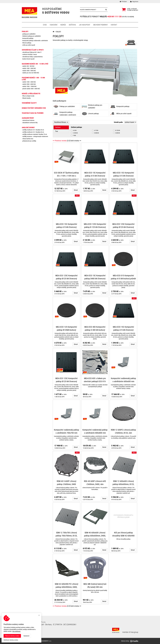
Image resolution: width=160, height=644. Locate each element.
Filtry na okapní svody (28, 96)
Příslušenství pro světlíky (29, 141)
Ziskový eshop (130, 641)
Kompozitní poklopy (28, 38)
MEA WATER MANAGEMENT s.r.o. (42, 641)
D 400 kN (95, 133)
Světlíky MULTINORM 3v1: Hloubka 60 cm (33, 132)
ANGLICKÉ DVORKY (28, 128)
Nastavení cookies (28, 632)
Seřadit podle (118, 122)
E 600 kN (116, 133)
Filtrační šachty (27, 98)
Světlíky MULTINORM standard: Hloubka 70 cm (35, 134)
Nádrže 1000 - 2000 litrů (29, 68)
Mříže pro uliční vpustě (29, 45)
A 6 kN (74, 130)
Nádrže (63, 25)
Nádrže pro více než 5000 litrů (31, 73)
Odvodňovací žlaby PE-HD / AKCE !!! (32, 52)
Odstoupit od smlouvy (30, 629)
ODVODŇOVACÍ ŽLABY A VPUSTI (33, 50)
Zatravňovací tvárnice (28, 120)
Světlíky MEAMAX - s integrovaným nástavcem (35, 136)
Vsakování (54, 25)
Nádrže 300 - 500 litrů (28, 66)
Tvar (57, 131)
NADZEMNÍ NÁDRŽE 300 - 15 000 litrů (35, 64)
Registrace (133, 2)
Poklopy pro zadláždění (29, 34)
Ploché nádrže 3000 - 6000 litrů (31, 89)
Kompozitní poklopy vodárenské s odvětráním (35, 41)
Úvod (45, 25)
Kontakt (114, 25)
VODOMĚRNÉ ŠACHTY (29, 103)
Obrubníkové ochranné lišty (30, 123)
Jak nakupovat (85, 25)
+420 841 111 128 (114, 17)
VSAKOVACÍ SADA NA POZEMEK (33, 113)
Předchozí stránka (60, 141)
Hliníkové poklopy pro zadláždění (32, 36)
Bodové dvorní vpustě (28, 59)
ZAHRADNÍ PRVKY (28, 118)
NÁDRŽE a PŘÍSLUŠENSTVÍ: (31, 94)
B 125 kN (117, 130)
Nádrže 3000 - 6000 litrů (29, 84)
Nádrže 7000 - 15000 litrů (29, 86)
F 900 (73, 135)
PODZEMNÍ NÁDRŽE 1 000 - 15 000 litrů (33, 79)
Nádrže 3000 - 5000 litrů (29, 71)
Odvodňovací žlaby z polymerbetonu (33, 57)
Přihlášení (122, 2)
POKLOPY (25, 32)
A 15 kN (95, 130)
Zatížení (58, 127)
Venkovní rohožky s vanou (30, 54)
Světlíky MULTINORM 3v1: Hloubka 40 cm (33, 130)
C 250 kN (74, 133)
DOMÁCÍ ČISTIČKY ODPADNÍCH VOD (34, 108)
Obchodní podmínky (100, 25)
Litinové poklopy (27, 43)
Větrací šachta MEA (28, 139)
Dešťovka (72, 25)
